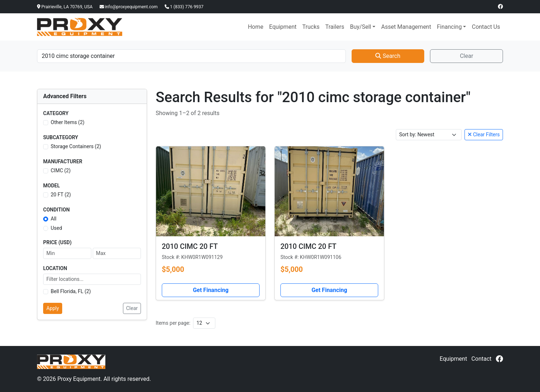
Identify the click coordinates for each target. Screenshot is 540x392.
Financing (449, 27)
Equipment (283, 27)
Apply (53, 308)
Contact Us (486, 27)
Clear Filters (484, 135)
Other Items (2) (68, 122)
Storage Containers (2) (76, 146)
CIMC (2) (61, 170)
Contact (481, 359)
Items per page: (173, 323)
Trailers (335, 27)
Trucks (311, 27)
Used (56, 228)
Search (388, 56)
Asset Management (406, 27)
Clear (466, 56)
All (54, 219)
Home (255, 27)
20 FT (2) (61, 195)
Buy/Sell (360, 27)
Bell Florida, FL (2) (71, 291)
